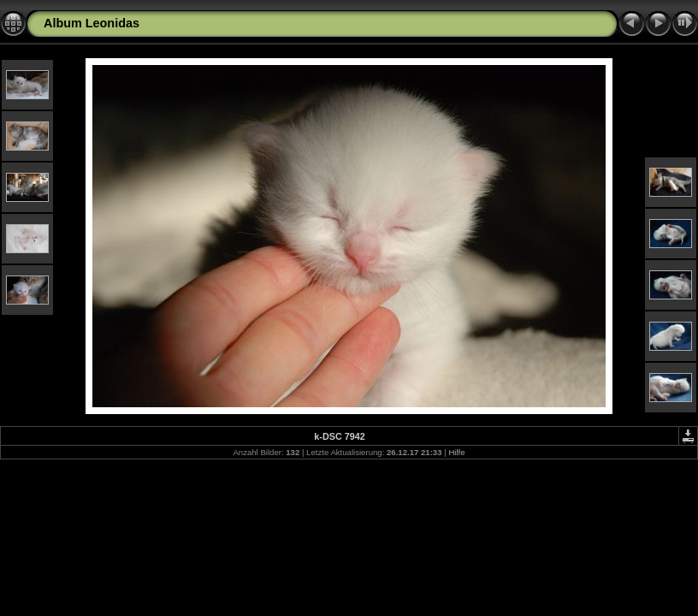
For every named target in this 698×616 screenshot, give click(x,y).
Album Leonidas (92, 23)
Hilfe (456, 452)
